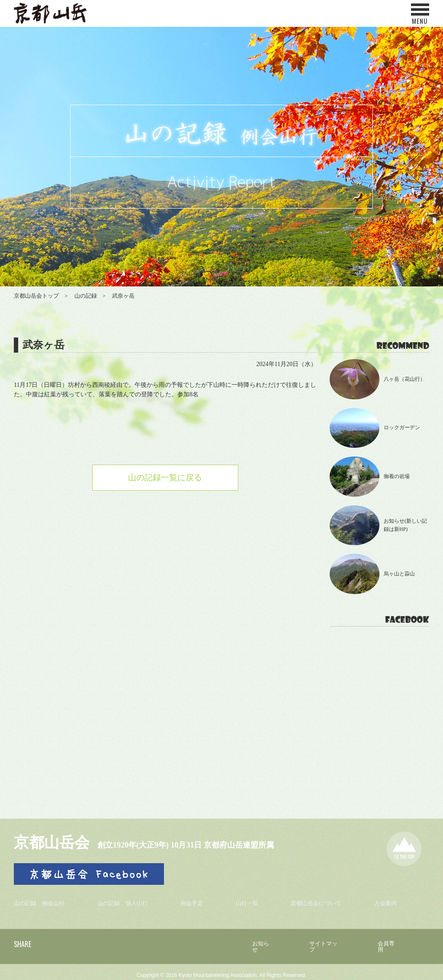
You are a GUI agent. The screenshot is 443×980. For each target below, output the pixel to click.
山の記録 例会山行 (41, 900)
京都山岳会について (318, 900)
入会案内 (387, 900)
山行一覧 (249, 900)
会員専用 (388, 941)
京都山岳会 (55, 842)
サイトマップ (323, 941)
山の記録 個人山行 (125, 900)
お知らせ (258, 941)
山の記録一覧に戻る (165, 478)
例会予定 (195, 900)
